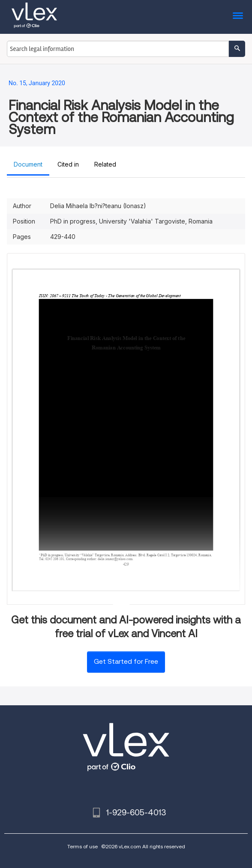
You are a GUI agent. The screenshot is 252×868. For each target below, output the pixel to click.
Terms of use (82, 846)
